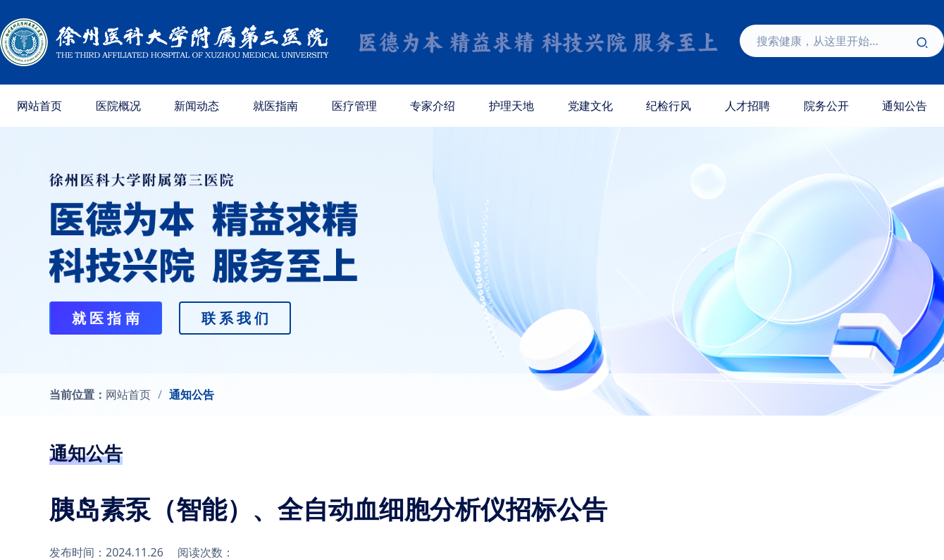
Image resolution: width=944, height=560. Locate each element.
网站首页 (39, 106)
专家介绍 (433, 106)
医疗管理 (354, 106)
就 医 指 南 (106, 318)
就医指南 (275, 106)
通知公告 (192, 394)
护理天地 (511, 106)
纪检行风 (669, 106)
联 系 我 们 (235, 318)
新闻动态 (197, 106)
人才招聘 (747, 106)
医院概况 (118, 106)
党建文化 (590, 106)
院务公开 (826, 106)
